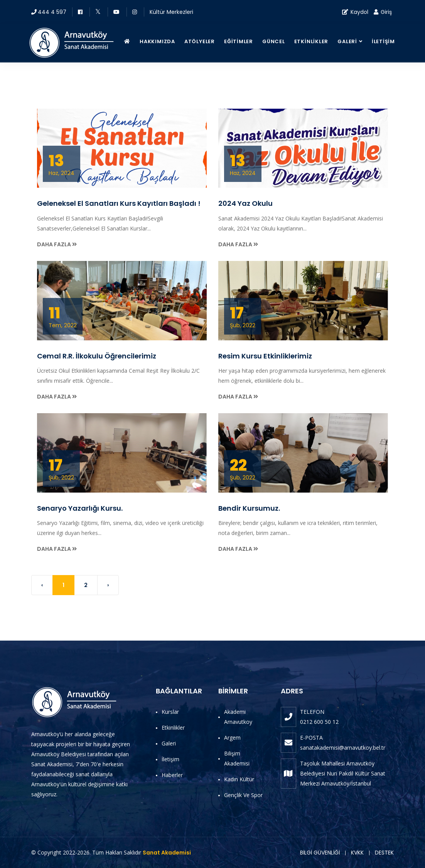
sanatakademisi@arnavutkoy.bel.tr (343, 748)
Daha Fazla (57, 244)
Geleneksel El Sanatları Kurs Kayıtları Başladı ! (119, 203)
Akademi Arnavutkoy (238, 717)
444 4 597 (52, 12)
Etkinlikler (311, 41)
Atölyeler (200, 41)
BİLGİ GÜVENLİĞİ (320, 853)
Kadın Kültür (239, 779)
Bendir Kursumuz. (249, 508)
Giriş (383, 12)
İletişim (383, 41)
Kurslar (170, 712)
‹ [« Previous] (42, 585)
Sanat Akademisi (167, 853)
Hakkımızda (157, 41)
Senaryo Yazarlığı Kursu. (80, 508)
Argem (232, 738)
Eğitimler (239, 41)
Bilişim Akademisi (237, 758)
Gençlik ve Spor (243, 795)
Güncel (274, 41)
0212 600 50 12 (319, 722)
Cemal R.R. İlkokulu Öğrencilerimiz (97, 356)
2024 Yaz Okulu (245, 203)
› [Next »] (108, 585)
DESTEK (384, 853)
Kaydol (355, 12)
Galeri (347, 41)
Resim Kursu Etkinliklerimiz (265, 356)
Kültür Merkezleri (171, 12)
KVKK (357, 853)
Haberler (172, 775)
